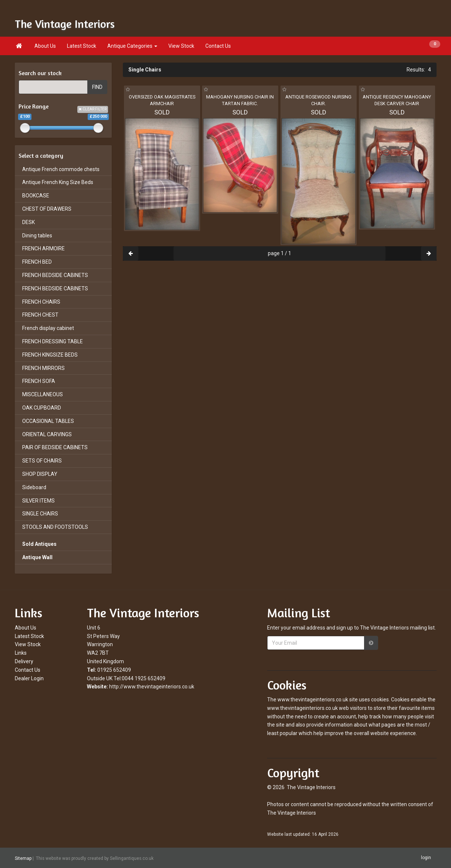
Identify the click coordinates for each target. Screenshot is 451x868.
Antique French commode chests (61, 169)
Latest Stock (82, 46)
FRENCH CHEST (40, 315)
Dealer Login (29, 678)
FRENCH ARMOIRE (43, 248)
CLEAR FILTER (93, 109)
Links (21, 653)
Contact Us (218, 46)
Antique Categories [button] (132, 46)
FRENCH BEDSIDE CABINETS (55, 275)
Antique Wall (37, 557)
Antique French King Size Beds (58, 182)
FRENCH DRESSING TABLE (53, 341)
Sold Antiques (39, 544)
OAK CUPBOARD (42, 408)
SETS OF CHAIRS (42, 461)
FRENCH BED (37, 262)
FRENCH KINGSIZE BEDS (50, 355)
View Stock (181, 46)
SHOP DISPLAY (40, 474)
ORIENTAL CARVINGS (47, 434)
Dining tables (37, 236)
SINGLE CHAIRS (40, 514)
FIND (97, 87)
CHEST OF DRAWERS (47, 209)
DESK (28, 222)
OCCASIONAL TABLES (48, 421)
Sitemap (23, 858)
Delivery (24, 661)
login (426, 858)
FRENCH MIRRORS (43, 368)
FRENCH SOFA (39, 381)
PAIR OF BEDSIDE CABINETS (55, 447)
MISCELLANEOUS (43, 394)
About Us (45, 46)
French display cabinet (48, 328)
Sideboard (34, 487)
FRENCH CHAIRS (41, 302)
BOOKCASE (36, 196)
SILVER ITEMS (38, 501)
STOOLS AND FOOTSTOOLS (55, 527)
